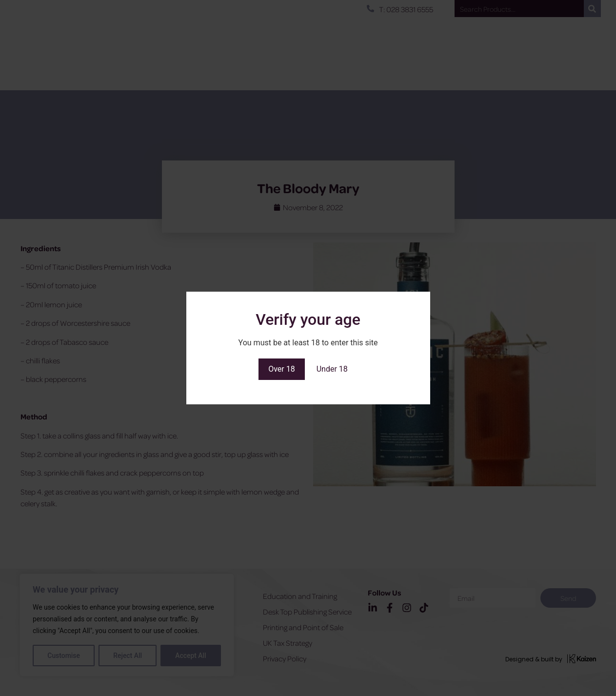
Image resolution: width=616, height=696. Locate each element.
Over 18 (282, 369)
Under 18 (332, 369)
